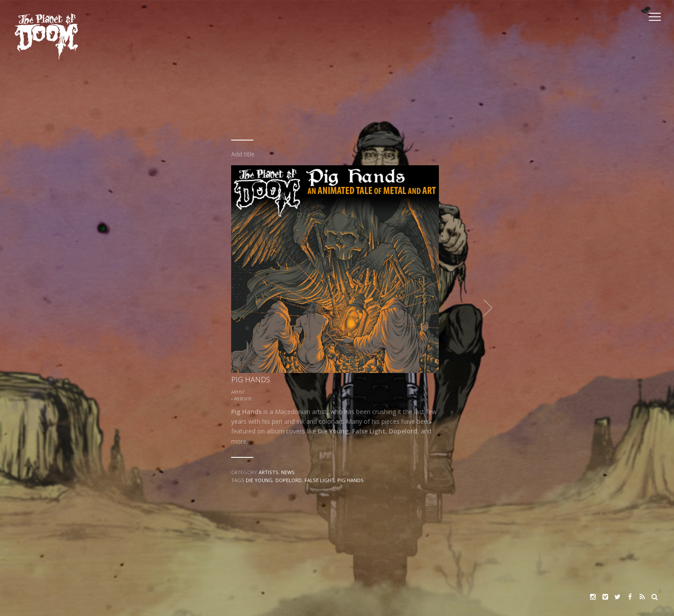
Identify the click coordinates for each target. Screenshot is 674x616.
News (288, 472)
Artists (268, 472)
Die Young (259, 480)
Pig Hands (350, 480)
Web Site (243, 399)
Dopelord (289, 480)
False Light (320, 480)
